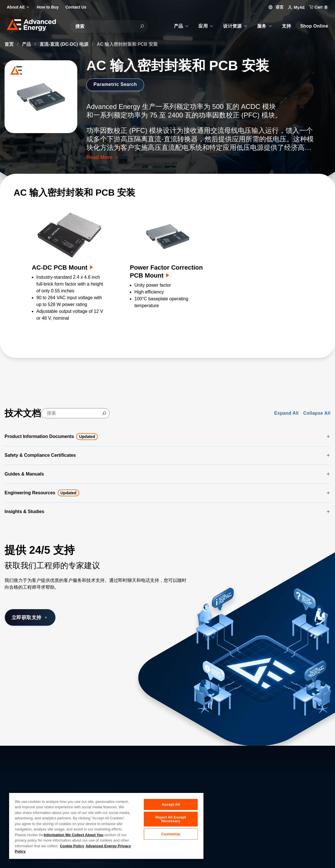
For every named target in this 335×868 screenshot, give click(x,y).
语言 (276, 7)
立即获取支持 (32, 618)
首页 (10, 44)
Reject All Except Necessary (171, 820)
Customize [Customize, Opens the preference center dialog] (171, 836)
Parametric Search (117, 84)
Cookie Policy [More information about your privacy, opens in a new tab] (72, 846)
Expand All (286, 413)
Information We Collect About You (74, 835)
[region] (106, 826)
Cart (319, 7)
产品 (27, 44)
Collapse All (317, 413)
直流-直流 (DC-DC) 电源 (65, 44)
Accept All (171, 804)
